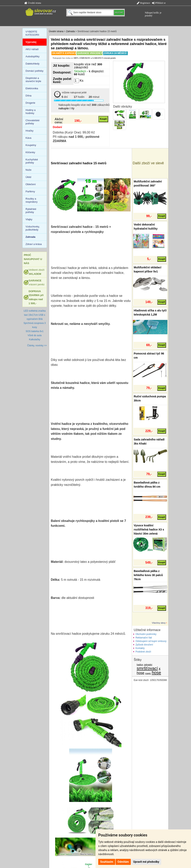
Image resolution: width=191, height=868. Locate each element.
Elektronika (32, 88)
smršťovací (147, 668)
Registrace (143, 3)
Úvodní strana (33, 3)
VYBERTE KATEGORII (32, 33)
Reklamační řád (144, 638)
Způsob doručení (144, 645)
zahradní (148, 665)
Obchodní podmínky (146, 634)
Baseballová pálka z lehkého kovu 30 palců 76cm (148, 575)
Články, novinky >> (37, 346)
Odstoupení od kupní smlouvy (151, 641)
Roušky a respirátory (31, 200)
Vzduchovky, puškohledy (33, 228)
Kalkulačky (35, 339)
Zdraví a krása (34, 244)
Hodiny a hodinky (31, 112)
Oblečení (31, 184)
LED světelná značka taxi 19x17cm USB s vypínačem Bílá (35, 315)
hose (157, 673)
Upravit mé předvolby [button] (146, 862)
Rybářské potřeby (31, 211)
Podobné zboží (143, 652)
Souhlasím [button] (107, 862)
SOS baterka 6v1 (35, 331)
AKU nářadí (32, 49)
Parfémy (30, 191)
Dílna (28, 96)
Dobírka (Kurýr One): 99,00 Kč (74, 132)
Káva (28, 138)
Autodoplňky (33, 56)
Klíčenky (30, 152)
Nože (28, 170)
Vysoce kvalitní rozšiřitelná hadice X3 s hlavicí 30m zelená (149, 529)
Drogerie (30, 103)
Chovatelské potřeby (33, 122)
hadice (140, 665)
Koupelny (31, 145)
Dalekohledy (33, 64)
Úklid (28, 177)
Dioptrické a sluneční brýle (33, 80)
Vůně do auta (35, 335)
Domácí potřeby (34, 71)
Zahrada (70, 31)
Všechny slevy (159, 623)
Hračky (29, 131)
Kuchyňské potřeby (32, 161)
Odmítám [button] (123, 862)
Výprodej (31, 42)
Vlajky (29, 219)
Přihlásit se (159, 3)
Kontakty (140, 648)
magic (148, 673)
